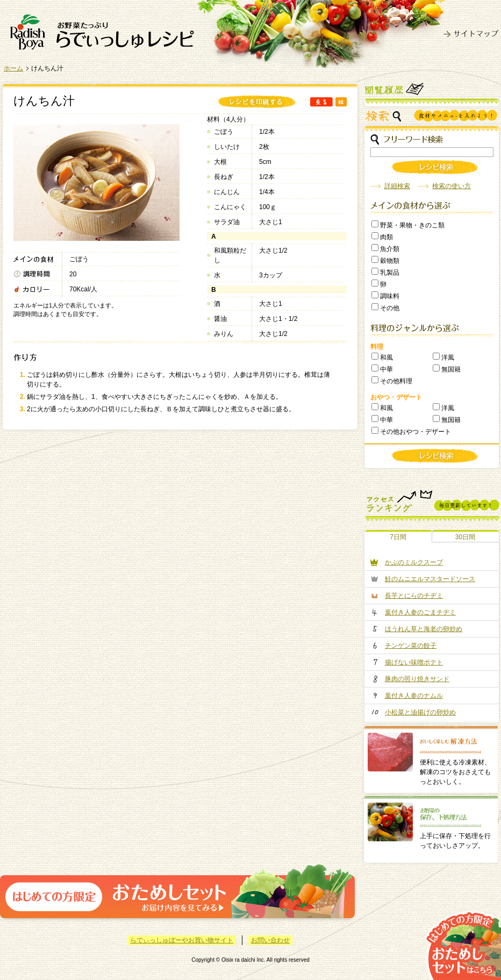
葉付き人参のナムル (414, 696)
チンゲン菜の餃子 (411, 646)
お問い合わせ (270, 940)
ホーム (13, 68)
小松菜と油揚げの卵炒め (420, 712)
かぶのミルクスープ (414, 562)
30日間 (465, 537)
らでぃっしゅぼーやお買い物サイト (182, 940)
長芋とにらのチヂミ (414, 596)
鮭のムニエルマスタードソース (430, 579)
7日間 (398, 537)
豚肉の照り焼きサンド (417, 679)
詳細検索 (397, 186)
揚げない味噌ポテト (414, 662)
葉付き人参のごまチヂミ (420, 612)
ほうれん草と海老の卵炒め (424, 629)
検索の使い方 (452, 186)
